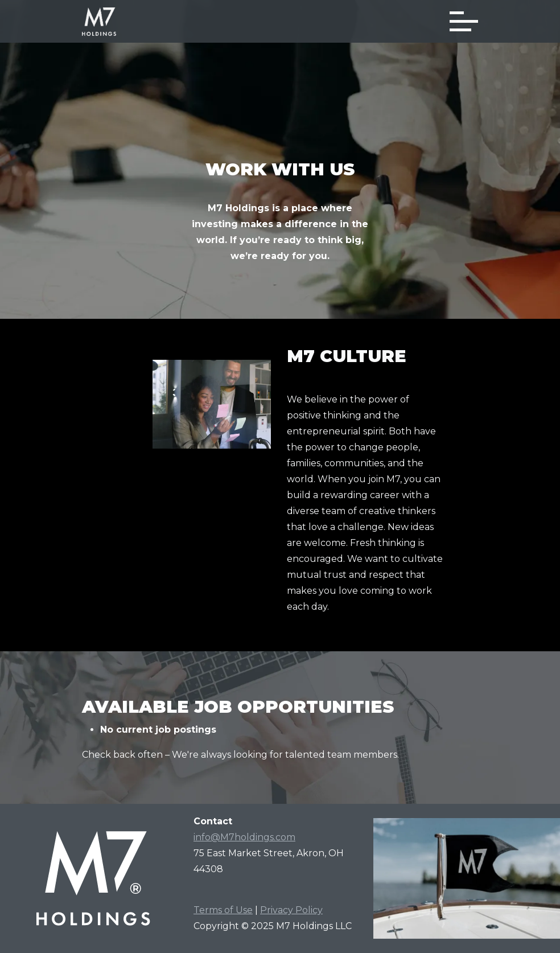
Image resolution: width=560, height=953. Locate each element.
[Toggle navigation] (464, 21)
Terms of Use (223, 910)
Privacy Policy (291, 910)
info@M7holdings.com (244, 837)
